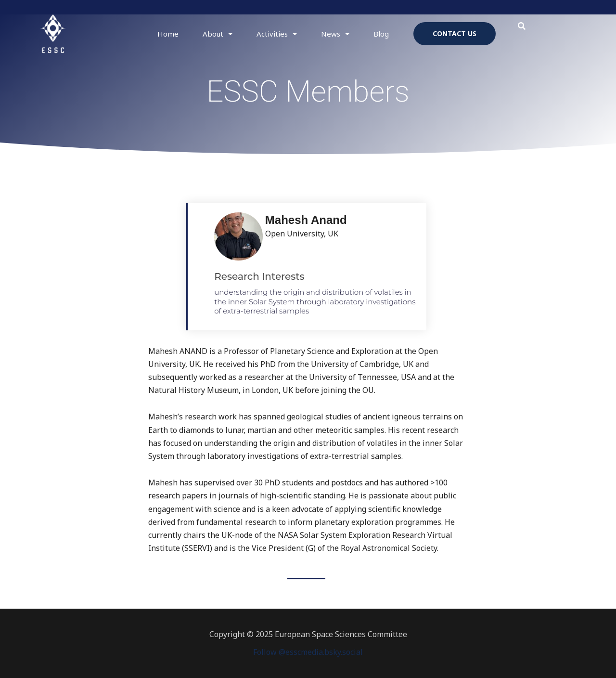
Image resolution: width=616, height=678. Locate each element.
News (335, 34)
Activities (277, 34)
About (218, 34)
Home (168, 34)
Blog (381, 34)
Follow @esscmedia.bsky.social (308, 652)
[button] (522, 26)
